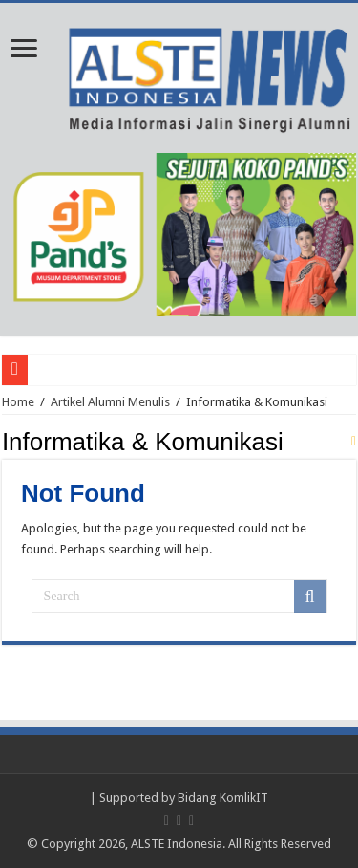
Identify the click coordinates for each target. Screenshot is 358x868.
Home (18, 402)
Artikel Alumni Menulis (110, 402)
